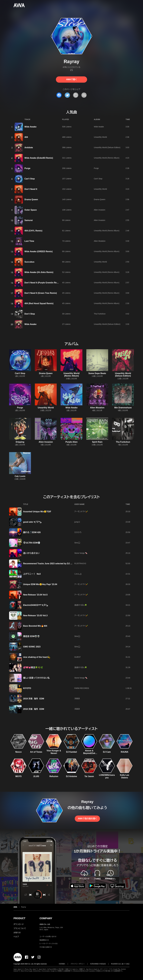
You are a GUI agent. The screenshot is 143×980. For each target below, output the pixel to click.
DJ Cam (107, 752)
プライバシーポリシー (78, 964)
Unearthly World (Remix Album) (107, 158)
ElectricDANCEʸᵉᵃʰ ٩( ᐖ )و (36, 605)
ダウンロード (19, 924)
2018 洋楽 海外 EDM (34, 709)
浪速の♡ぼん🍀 (81, 605)
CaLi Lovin (20, 476)
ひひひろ (78, 532)
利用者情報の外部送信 (98, 964)
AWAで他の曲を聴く (87, 819)
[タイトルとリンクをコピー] (76, 95)
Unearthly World (100, 137)
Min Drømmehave (123, 408)
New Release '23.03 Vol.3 (35, 616)
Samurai (29, 220)
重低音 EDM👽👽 (31, 636)
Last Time (29, 241)
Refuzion (54, 776)
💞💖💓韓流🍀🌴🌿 (33, 667)
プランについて (20, 928)
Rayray (24, 907)
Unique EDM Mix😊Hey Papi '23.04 (40, 584)
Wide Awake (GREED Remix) (39, 251)
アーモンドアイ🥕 (81, 512)
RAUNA (125, 752)
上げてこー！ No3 (32, 574)
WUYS (18, 776)
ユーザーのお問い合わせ (48, 937)
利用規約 (62, 964)
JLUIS (36, 776)
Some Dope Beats (97, 373)
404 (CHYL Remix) (33, 231)
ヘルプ (16, 937)
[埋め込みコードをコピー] (84, 95)
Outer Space (31, 210)
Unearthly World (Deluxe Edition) (107, 147)
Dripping (20, 442)
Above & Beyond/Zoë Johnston (89, 753)
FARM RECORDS (82, 688)
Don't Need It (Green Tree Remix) (41, 293)
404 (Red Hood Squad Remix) (39, 303)
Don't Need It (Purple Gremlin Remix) (43, 283)
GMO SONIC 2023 (32, 647)
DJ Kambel (72, 752)
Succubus (29, 262)
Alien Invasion (100, 210)
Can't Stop (30, 179)
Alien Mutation (100, 241)
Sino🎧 (77, 543)
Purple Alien (72, 442)
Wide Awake (30, 127)
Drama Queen (31, 199)
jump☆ (77, 522)
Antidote (29, 148)
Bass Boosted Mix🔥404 (35, 626)
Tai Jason (89, 776)
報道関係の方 (44, 940)
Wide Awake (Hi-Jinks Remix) (39, 272)
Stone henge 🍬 (81, 553)
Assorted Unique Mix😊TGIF (37, 512)
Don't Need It (31, 189)
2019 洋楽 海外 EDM (34, 699)
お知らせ (17, 933)
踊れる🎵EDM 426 (32, 532)
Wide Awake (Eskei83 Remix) (39, 158)
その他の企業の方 (46, 947)
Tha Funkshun (100, 314)
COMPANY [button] (46, 918)
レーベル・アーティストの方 (49, 944)
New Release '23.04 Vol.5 (35, 595)
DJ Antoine (71, 776)
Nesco (18, 752)
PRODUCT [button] (19, 918)
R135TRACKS (80, 563)
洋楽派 (78, 699)
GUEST (77, 657)
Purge (27, 168)
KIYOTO (27, 688)
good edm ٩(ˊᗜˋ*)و (32, 522)
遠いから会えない (31, 553)
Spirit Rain (97, 442)
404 (26, 137)
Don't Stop (30, 314)
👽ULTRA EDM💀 (32, 543)
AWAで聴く (71, 79)
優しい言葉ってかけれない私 (36, 678)
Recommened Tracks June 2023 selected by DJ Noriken (51, 564)
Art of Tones (36, 752)
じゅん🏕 (78, 574)
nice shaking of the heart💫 (37, 657)
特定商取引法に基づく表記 (120, 964)
